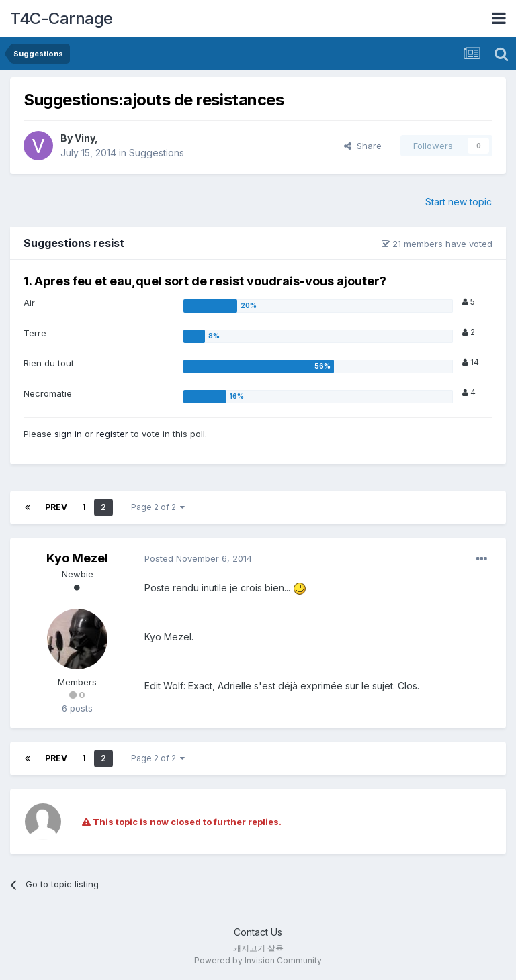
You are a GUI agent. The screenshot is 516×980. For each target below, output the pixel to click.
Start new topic (459, 202)
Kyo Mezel (77, 558)
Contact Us (258, 932)
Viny (85, 138)
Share (363, 146)
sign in (68, 434)
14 (471, 362)
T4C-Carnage (61, 18)
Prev (56, 507)
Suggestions (157, 153)
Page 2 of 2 (158, 507)
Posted (198, 558)
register (112, 434)
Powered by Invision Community (258, 960)
